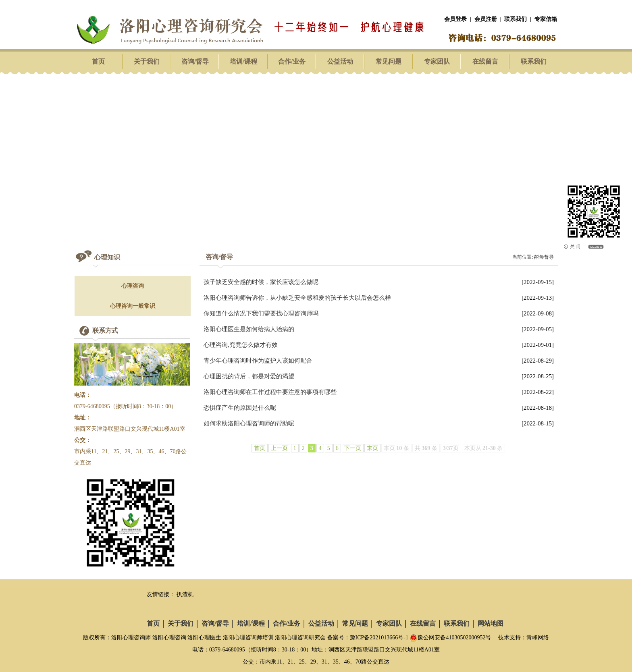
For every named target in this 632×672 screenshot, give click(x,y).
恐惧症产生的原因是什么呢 (240, 408)
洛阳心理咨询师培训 (248, 638)
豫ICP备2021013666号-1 (379, 638)
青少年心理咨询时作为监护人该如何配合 (258, 361)
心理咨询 (133, 286)
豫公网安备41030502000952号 (450, 638)
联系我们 (516, 19)
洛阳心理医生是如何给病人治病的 (249, 329)
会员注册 (486, 19)
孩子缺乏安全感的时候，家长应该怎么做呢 (261, 282)
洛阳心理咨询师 (131, 638)
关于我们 (147, 61)
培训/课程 (243, 61)
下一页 (353, 448)
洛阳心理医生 (204, 638)
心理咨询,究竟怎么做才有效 (241, 345)
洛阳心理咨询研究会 (300, 638)
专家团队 (437, 61)
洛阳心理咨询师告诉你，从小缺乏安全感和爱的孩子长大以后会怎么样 (297, 298)
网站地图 (491, 623)
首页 (98, 61)
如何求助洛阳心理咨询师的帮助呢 (249, 423)
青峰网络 (538, 638)
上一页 (279, 448)
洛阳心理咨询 (169, 638)
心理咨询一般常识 (133, 306)
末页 (372, 448)
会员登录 (455, 19)
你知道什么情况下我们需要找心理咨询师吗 (261, 313)
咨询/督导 (195, 61)
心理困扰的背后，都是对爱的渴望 (249, 376)
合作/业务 (292, 61)
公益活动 (340, 61)
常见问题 (389, 61)
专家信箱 (546, 19)
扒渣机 (185, 594)
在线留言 (485, 61)
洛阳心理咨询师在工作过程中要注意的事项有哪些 (270, 392)
